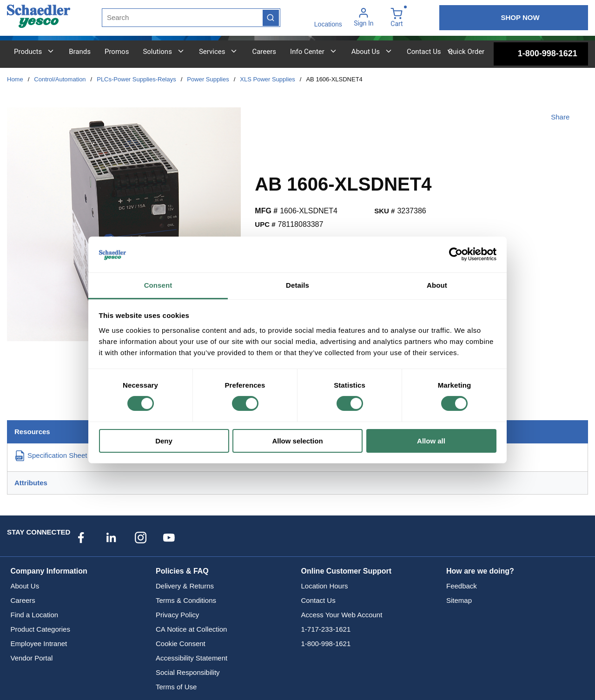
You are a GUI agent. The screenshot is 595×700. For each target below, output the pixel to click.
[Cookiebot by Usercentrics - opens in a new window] (456, 254)
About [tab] (437, 285)
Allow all (431, 441)
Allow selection (297, 441)
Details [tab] (297, 285)
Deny (164, 441)
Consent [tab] (158, 285)
